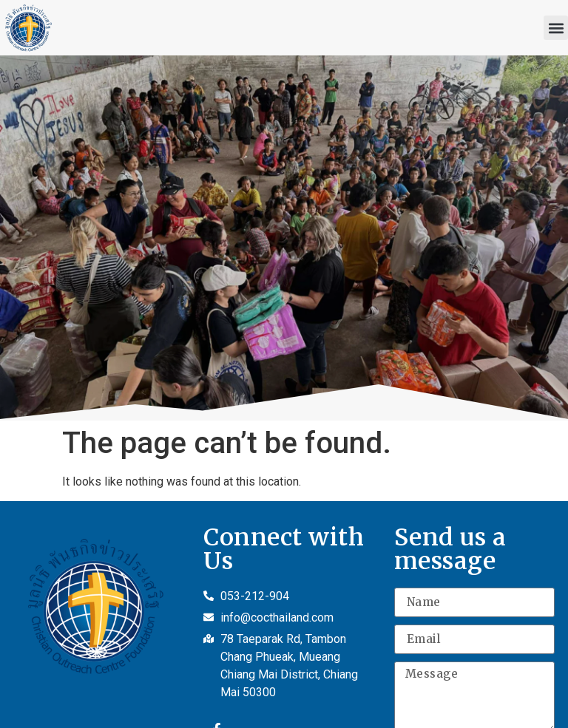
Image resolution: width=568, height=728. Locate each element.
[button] (556, 28)
